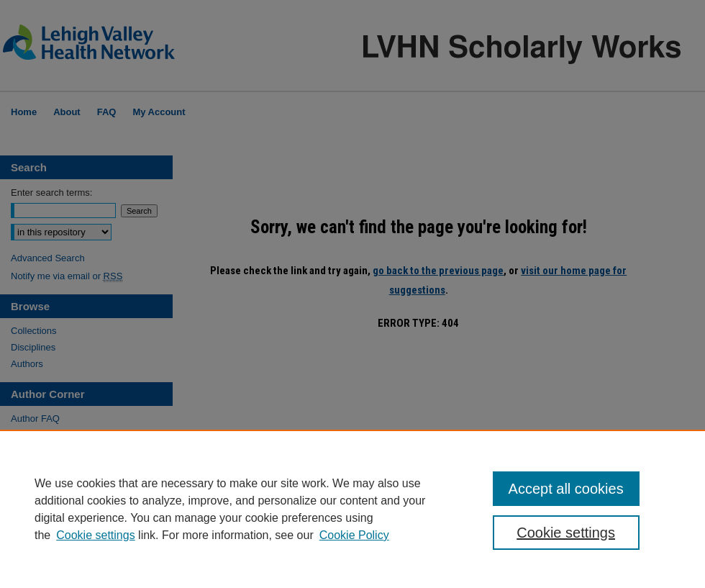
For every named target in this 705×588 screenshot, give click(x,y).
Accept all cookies (566, 489)
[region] (352, 509)
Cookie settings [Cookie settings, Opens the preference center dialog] (566, 533)
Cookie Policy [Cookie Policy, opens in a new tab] (354, 535)
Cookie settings (95, 535)
